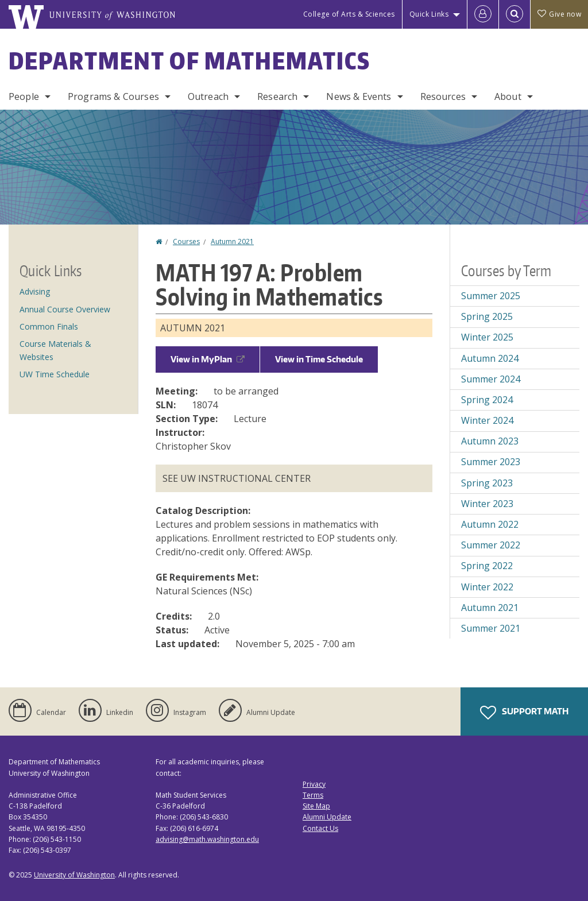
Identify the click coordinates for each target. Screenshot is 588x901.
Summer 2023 (491, 462)
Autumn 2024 (490, 358)
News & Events (359, 96)
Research (277, 96)
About (508, 96)
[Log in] (483, 14)
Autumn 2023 (490, 441)
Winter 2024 (487, 420)
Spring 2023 (487, 483)
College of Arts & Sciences (349, 14)
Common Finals (49, 326)
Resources (443, 96)
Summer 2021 (491, 628)
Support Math (524, 713)
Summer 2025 (491, 296)
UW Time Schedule (55, 374)
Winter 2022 (487, 587)
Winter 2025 (487, 337)
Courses (186, 241)
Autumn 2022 (490, 524)
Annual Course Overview (65, 309)
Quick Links (429, 14)
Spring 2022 (487, 566)
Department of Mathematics (189, 61)
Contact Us (320, 828)
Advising (35, 291)
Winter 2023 (487, 504)
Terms (313, 795)
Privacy (314, 784)
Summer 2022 (491, 545)
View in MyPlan (208, 359)
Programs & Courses (113, 96)
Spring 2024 (487, 400)
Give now (559, 14)
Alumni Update (327, 817)
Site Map (316, 806)
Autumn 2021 (232, 241)
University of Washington (74, 875)
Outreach (208, 96)
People (24, 96)
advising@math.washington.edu (207, 839)
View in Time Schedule (319, 359)
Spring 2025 (487, 316)
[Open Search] (514, 14)
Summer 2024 (491, 379)
